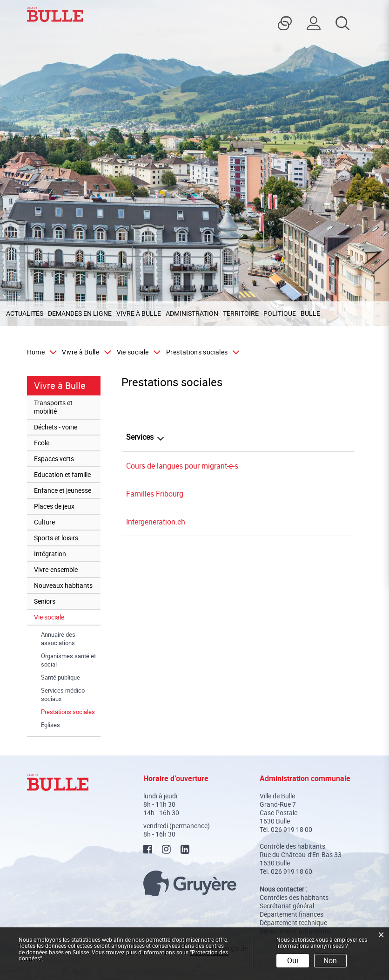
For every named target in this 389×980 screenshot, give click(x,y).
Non (330, 960)
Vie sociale (49, 617)
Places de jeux (54, 506)
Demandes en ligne (80, 313)
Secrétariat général (287, 906)
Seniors (45, 601)
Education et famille (62, 474)
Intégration (50, 554)
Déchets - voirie (56, 427)
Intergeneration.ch (156, 522)
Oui (293, 960)
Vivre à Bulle (139, 313)
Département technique (293, 922)
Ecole (42, 443)
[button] (84, 352)
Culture (44, 522)
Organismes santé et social (68, 660)
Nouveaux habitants (63, 585)
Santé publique (60, 677)
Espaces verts (54, 459)
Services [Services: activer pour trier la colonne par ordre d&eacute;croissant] (140, 437)
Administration (192, 313)
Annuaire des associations (58, 639)
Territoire (241, 313)
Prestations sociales (71, 712)
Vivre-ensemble (56, 569)
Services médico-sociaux (64, 694)
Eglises (50, 725)
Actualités (25, 313)
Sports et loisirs (56, 538)
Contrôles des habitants (294, 897)
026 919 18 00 (292, 829)
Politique (280, 313)
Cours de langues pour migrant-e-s (182, 466)
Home (36, 352)
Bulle (310, 313)
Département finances (292, 914)
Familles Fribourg (155, 494)
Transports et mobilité (53, 407)
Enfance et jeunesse (63, 490)
